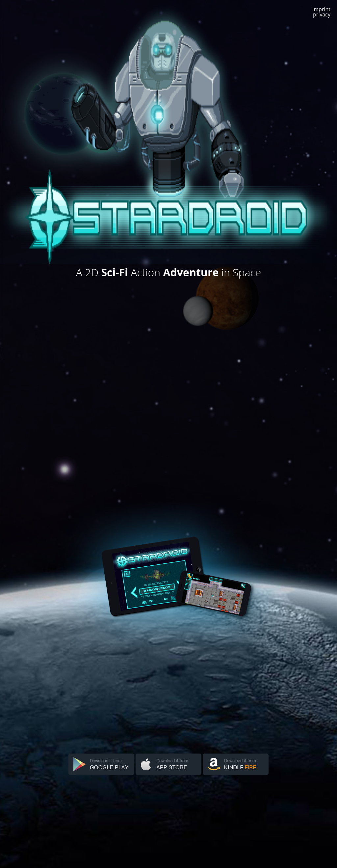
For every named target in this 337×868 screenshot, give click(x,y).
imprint (321, 9)
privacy (322, 14)
